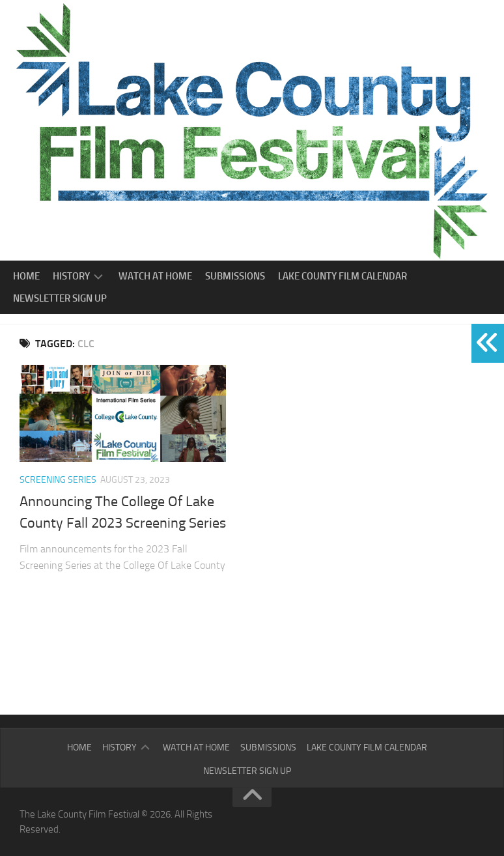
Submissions (235, 276)
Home (26, 276)
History (71, 276)
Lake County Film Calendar (343, 276)
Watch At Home (155, 276)
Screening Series (58, 480)
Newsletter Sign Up (60, 298)
